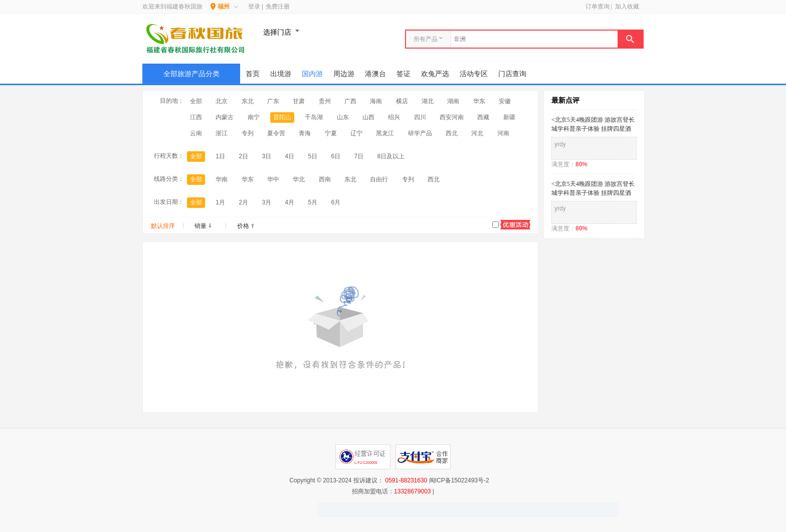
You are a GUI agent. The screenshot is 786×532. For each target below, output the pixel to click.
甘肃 (299, 101)
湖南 (453, 101)
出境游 (281, 74)
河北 (477, 133)
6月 (336, 202)
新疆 (509, 117)
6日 (336, 156)
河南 (503, 133)
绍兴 (394, 117)
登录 (254, 7)
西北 (452, 133)
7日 (359, 156)
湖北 (428, 101)
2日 (243, 156)
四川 (420, 117)
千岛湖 (314, 117)
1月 (220, 202)
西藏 (483, 117)
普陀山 (282, 117)
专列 (248, 133)
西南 (325, 179)
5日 (313, 156)
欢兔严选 (435, 74)
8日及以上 (391, 156)
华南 (222, 179)
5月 (313, 202)
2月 (243, 202)
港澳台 (375, 74)
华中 (273, 179)
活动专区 (474, 74)
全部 (196, 101)
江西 (196, 117)
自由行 (379, 179)
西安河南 (452, 117)
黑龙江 (385, 133)
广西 (350, 101)
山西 (368, 117)
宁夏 (331, 133)
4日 (289, 156)
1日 (220, 156)
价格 (243, 226)
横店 (402, 101)
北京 (222, 101)
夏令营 (276, 133)
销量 (201, 226)
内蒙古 (225, 117)
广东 (273, 101)
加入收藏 (627, 7)
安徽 (505, 101)
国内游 (312, 74)
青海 (305, 133)
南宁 (254, 117)
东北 (248, 101)
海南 (376, 101)
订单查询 (598, 7)
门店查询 (512, 74)
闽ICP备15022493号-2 (459, 480)
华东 (479, 101)
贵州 (325, 101)
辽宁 (356, 133)
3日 (266, 156)
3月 (266, 202)
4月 (289, 202)
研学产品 (420, 133)
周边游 (344, 74)
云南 (196, 133)
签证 (404, 74)
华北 (299, 179)
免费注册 (278, 7)
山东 (343, 117)
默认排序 (163, 226)
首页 (253, 74)
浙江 (222, 133)
